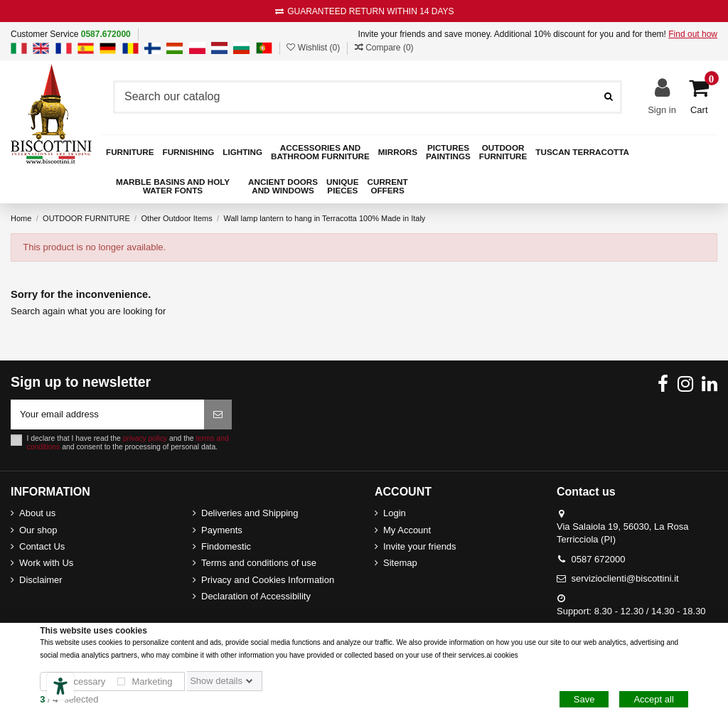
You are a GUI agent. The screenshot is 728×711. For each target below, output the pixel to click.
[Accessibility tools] (60, 686)
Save (584, 699)
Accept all (653, 699)
